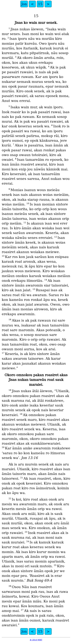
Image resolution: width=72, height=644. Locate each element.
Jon (24, 4)
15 (40, 4)
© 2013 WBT (36, 640)
